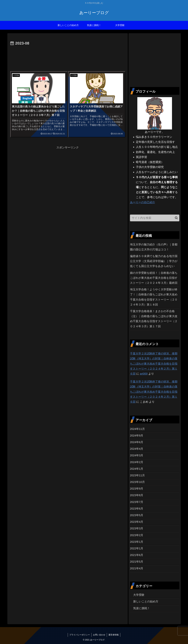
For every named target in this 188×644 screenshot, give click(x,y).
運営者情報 (114, 635)
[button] (176, 218)
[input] (155, 218)
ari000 (144, 374)
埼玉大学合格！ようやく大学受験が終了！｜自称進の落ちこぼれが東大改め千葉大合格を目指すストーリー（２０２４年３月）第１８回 (154, 297)
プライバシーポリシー (80, 635)
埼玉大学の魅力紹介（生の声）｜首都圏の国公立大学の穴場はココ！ (154, 247)
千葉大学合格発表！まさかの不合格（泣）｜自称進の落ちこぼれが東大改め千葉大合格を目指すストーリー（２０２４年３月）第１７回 (154, 319)
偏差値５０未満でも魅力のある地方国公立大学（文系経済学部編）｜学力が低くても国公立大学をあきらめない (154, 261)
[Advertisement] (68, 55)
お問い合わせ (99, 635)
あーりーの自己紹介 (143, 202)
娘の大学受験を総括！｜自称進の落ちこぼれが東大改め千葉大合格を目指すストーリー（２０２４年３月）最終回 (154, 278)
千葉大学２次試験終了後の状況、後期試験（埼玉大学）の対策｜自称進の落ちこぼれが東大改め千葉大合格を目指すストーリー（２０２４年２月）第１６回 (154, 364)
